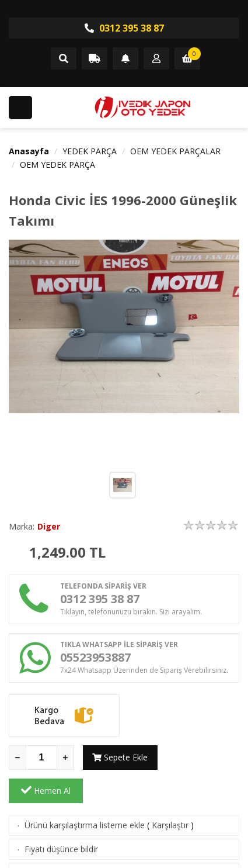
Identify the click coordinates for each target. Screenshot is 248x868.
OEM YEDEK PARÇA (57, 165)
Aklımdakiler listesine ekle (72, 840)
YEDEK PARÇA (90, 151)
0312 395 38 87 (124, 28)
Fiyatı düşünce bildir (61, 816)
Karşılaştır (170, 792)
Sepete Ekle (120, 757)
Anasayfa (29, 151)
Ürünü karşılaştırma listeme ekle (85, 792)
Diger (49, 526)
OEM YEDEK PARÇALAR (175, 151)
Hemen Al (202, 757)
